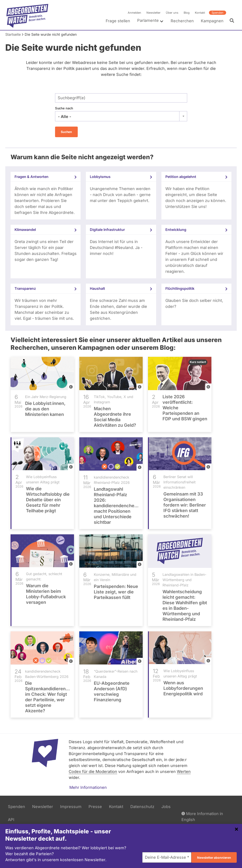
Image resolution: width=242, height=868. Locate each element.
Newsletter (153, 13)
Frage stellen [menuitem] (118, 21)
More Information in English (202, 816)
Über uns (172, 13)
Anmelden (134, 13)
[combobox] (121, 116)
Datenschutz (142, 807)
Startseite (13, 34)
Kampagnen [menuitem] (212, 21)
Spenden (218, 13)
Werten (184, 772)
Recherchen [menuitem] (182, 21)
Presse (95, 807)
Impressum (71, 807)
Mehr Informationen (88, 787)
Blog (187, 13)
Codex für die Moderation (93, 772)
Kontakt (200, 13)
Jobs (166, 807)
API (11, 820)
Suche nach (64, 108)
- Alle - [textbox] (65, 117)
